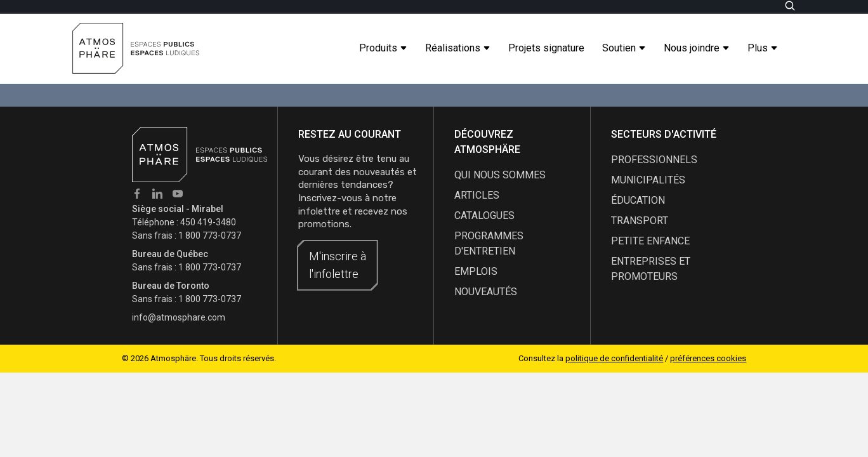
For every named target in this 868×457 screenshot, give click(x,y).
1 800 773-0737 (210, 235)
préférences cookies (708, 358)
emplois (476, 271)
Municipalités (648, 180)
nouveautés (486, 292)
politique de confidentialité (614, 358)
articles (477, 195)
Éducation (638, 200)
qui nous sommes (500, 175)
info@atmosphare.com (179, 317)
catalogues (484, 215)
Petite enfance (650, 241)
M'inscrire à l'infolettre (338, 265)
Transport (640, 221)
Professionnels (654, 160)
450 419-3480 (208, 222)
